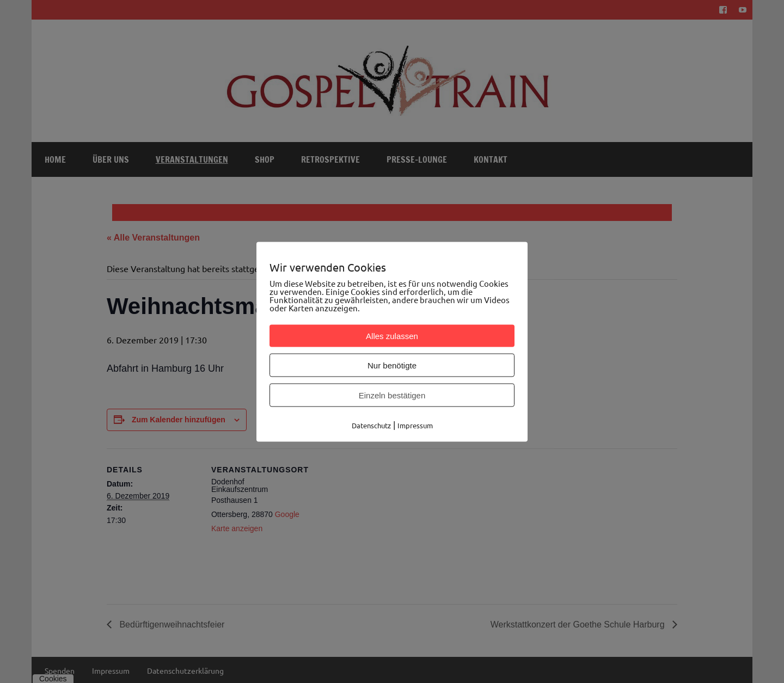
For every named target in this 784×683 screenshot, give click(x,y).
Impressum (415, 425)
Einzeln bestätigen (392, 395)
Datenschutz (371, 425)
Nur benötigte (392, 365)
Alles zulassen (392, 336)
